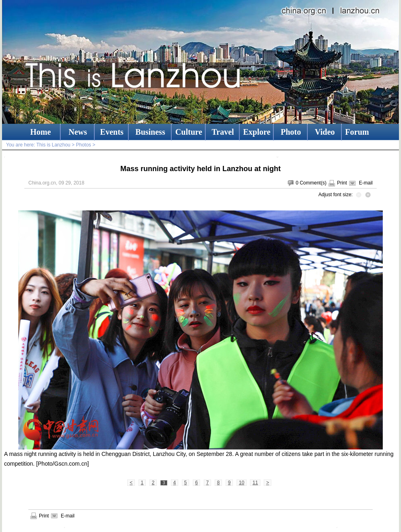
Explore (257, 132)
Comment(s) (313, 183)
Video (325, 132)
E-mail (366, 183)
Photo (291, 132)
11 (255, 483)
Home (40, 132)
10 (242, 483)
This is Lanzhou (53, 145)
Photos (83, 145)
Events (112, 132)
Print (342, 183)
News (78, 132)
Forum (357, 132)
